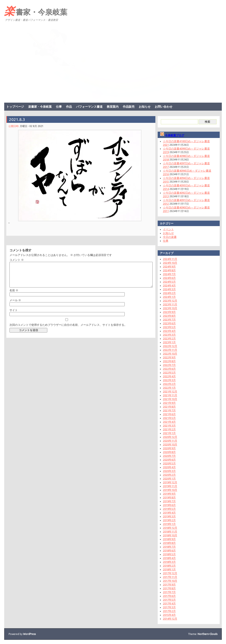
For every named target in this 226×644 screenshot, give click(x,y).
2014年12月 (170, 619)
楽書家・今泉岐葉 (36, 11)
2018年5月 (169, 554)
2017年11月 (170, 577)
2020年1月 (169, 478)
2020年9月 (169, 448)
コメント (17, 260)
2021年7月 (169, 410)
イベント (168, 229)
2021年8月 (169, 407)
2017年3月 (169, 607)
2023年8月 (169, 316)
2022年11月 (170, 350)
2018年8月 (169, 543)
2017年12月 (170, 573)
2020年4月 (169, 467)
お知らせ (145, 107)
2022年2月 (169, 384)
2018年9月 (169, 539)
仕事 (59, 107)
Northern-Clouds (207, 634)
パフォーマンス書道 (89, 107)
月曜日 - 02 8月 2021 (32, 126)
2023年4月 (169, 331)
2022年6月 (169, 369)
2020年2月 (169, 475)
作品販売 (129, 107)
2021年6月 (169, 414)
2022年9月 (169, 357)
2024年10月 (170, 263)
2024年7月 (169, 274)
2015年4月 (169, 615)
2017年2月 (169, 611)
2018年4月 (169, 558)
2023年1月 (169, 342)
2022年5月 (169, 372)
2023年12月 (170, 301)
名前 (14, 295)
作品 (69, 107)
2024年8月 (169, 270)
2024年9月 (169, 266)
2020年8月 (169, 452)
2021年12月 (170, 391)
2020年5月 (169, 463)
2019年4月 (169, 513)
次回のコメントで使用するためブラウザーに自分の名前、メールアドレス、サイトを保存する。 (68, 330)
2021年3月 (169, 425)
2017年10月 (170, 581)
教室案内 (113, 107)
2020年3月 (169, 471)
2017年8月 (169, 588)
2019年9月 (169, 494)
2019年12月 (170, 482)
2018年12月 (170, 528)
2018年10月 (170, 535)
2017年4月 (169, 603)
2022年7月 (169, 365)
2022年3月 (169, 380)
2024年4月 (169, 285)
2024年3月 (169, 289)
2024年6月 (169, 278)
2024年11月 (170, 259)
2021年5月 (169, 418)
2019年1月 (169, 524)
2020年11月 (170, 441)
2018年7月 (169, 547)
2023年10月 (170, 308)
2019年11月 (170, 486)
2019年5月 (169, 509)
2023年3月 (169, 335)
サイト (14, 315)
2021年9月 (169, 403)
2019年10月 (170, 490)
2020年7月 (169, 456)
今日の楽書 (170, 237)
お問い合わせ (164, 107)
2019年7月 (169, 501)
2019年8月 (169, 497)
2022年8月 (169, 361)
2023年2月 (169, 338)
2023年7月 (169, 319)
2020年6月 (169, 460)
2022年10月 (170, 354)
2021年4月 (169, 422)
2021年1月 (169, 433)
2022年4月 (169, 376)
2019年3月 (169, 516)
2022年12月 (170, 346)
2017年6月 (169, 596)
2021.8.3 (17, 119)
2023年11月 (170, 304)
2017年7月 (169, 592)
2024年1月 (169, 297)
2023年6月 (169, 323)
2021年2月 (169, 429)
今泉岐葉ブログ (175, 135)
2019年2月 (169, 520)
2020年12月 (170, 437)
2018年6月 (169, 550)
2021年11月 (170, 395)
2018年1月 (169, 569)
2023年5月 (169, 327)
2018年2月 (169, 566)
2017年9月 (169, 584)
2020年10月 (170, 444)
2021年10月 (170, 399)
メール (15, 305)
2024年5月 (169, 282)
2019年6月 (169, 505)
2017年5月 (169, 600)
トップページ (15, 107)
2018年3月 (169, 562)
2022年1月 (169, 388)
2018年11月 (170, 531)
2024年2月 (169, 293)
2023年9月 (169, 312)
